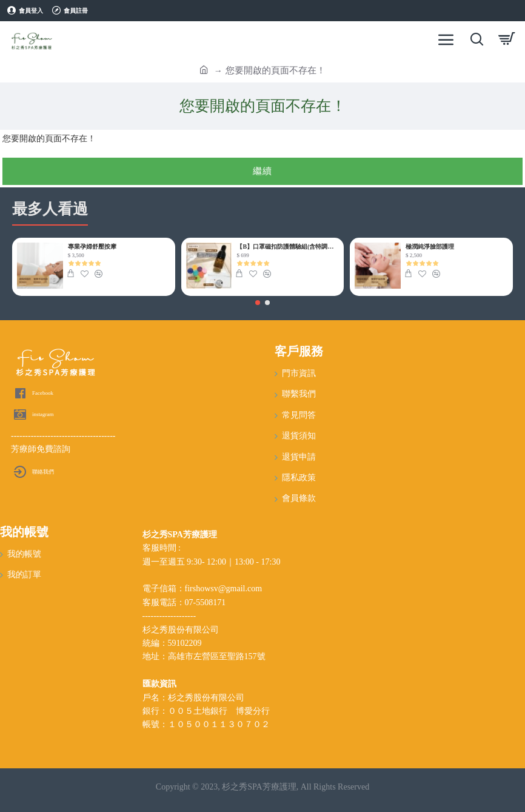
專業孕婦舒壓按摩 (92, 247)
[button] (258, 303)
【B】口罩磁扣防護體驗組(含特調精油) (288, 247)
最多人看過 (50, 209)
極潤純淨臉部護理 (430, 247)
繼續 (262, 171)
